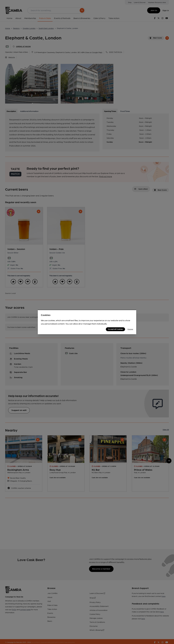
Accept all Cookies (115, 329)
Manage (130, 329)
